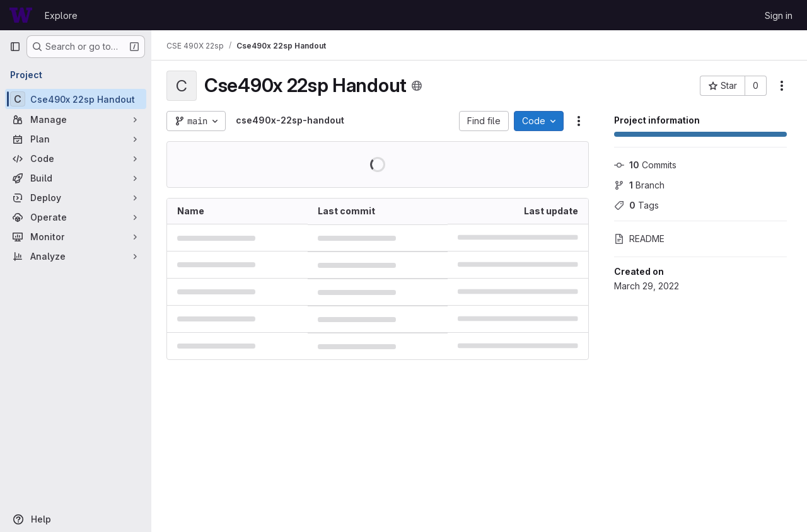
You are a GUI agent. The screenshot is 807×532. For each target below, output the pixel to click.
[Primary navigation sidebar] (15, 47)
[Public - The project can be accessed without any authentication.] (417, 86)
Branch (639, 185)
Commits (645, 165)
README (639, 239)
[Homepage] (21, 15)
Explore (61, 15)
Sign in (779, 15)
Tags (636, 205)
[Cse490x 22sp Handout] (76, 99)
